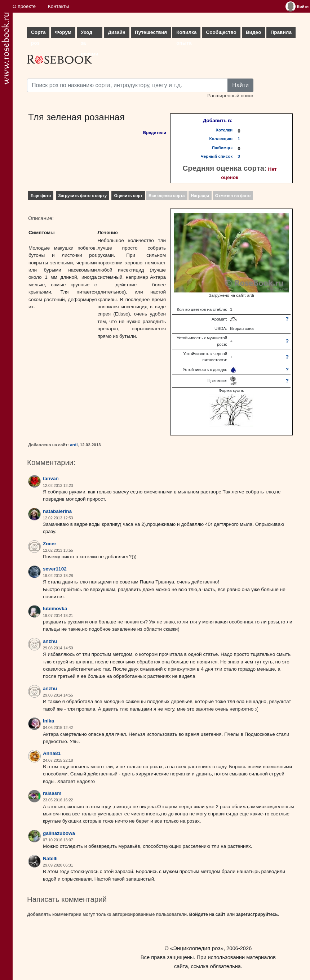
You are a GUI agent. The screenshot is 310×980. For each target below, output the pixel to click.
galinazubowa (59, 833)
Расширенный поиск (230, 96)
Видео (254, 32)
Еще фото (41, 196)
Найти (240, 85)
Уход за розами (90, 34)
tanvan (51, 478)
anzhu (50, 641)
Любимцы (222, 148)
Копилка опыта (186, 34)
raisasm (52, 793)
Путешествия (151, 32)
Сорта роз (38, 34)
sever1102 (55, 569)
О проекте (24, 6)
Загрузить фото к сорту (83, 196)
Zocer (50, 544)
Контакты (59, 6)
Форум (63, 32)
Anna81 (52, 753)
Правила (281, 32)
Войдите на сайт (207, 914)
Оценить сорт (128, 196)
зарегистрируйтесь (257, 914)
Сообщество (221, 32)
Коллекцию (221, 139)
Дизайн (117, 32)
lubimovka (55, 608)
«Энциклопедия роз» (197, 948)
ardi (74, 445)
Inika (48, 721)
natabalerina (57, 511)
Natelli (50, 858)
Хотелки (224, 130)
